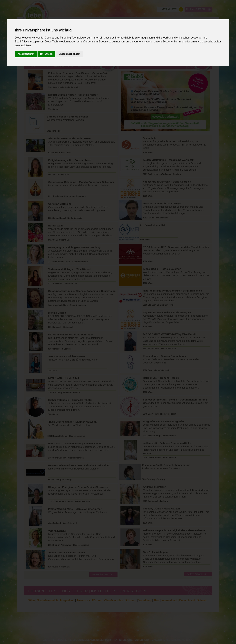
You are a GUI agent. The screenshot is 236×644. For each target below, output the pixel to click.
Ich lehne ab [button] (46, 54)
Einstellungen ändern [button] (69, 54)
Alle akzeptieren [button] (26, 54)
